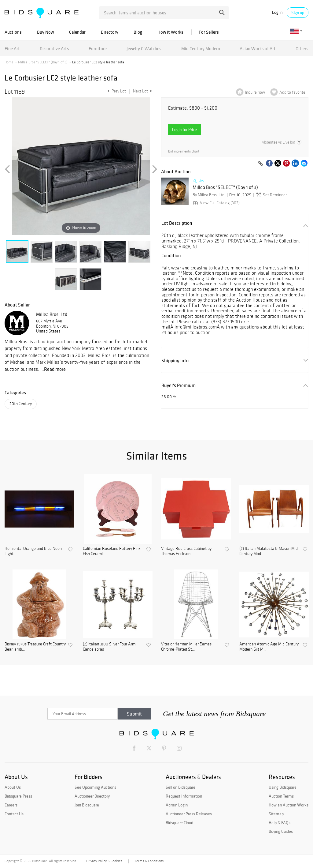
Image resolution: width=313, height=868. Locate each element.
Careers (11, 805)
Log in (277, 12)
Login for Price (184, 130)
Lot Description (177, 223)
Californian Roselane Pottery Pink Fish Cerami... (112, 551)
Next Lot (142, 91)
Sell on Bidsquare (180, 787)
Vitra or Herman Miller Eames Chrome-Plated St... (186, 647)
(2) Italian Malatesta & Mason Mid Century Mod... (269, 551)
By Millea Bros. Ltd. (209, 195)
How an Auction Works (289, 805)
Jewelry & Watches (144, 49)
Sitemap (276, 814)
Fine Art (12, 49)
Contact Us (14, 814)
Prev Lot (116, 91)
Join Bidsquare (87, 805)
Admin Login (177, 805)
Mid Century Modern (201, 49)
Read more (55, 369)
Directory (110, 32)
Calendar (77, 32)
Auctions (13, 32)
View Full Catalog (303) (216, 203)
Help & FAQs (280, 823)
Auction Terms (281, 796)
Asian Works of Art (258, 49)
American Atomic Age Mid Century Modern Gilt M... (269, 647)
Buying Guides (281, 831)
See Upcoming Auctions (95, 787)
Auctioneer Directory (92, 796)
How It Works (170, 32)
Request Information (184, 796)
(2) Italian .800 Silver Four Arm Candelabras (109, 647)
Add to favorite (292, 92)
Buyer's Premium (179, 385)
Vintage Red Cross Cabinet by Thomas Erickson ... (186, 551)
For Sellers (209, 32)
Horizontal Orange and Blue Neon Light (33, 551)
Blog (138, 32)
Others (302, 49)
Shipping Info (175, 361)
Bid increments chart (184, 151)
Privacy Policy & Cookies (104, 861)
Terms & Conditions (149, 861)
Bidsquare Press (18, 796)
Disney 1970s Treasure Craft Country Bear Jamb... (35, 647)
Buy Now (45, 32)
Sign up (298, 13)
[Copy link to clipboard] (260, 164)
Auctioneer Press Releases (189, 814)
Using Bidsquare (283, 787)
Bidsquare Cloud (179, 823)
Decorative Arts (54, 49)
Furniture (98, 49)
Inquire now (255, 92)
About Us (13, 787)
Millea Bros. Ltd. (52, 314)
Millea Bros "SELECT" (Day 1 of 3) (43, 62)
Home (9, 62)
